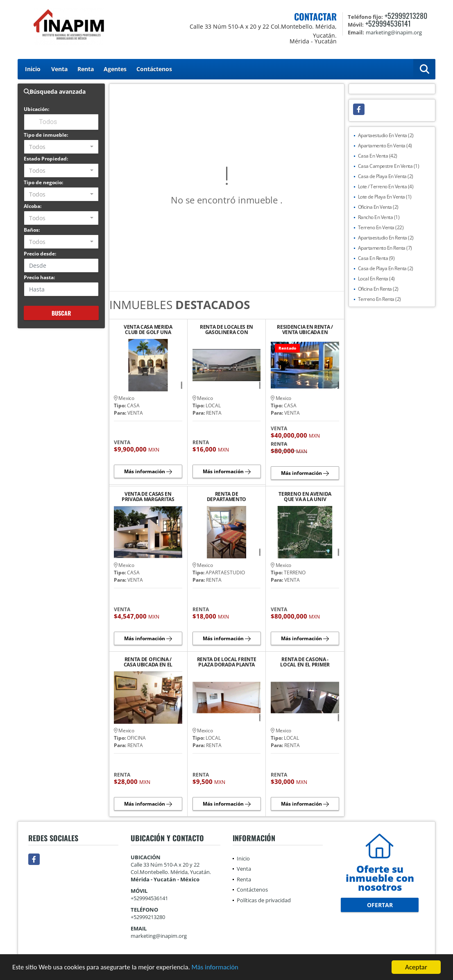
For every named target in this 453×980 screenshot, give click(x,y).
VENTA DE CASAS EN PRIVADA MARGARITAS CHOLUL (148, 497)
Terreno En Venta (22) (381, 227)
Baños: (32, 230)
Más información (218, 968)
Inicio (33, 69)
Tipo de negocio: (43, 182)
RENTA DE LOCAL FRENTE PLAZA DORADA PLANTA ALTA (227, 662)
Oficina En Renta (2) (378, 289)
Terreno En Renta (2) (379, 299)
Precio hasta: (39, 277)
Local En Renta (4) (376, 279)
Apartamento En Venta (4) (385, 146)
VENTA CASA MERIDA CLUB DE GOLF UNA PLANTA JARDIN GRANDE (148, 330)
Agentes (115, 69)
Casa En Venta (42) (378, 156)
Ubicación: (36, 109)
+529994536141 (388, 23)
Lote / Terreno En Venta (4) (386, 186)
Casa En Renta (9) (376, 258)
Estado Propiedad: (46, 159)
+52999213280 (406, 16)
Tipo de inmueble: (46, 135)
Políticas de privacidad (264, 900)
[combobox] (61, 147)
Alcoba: (33, 206)
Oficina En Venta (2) (378, 207)
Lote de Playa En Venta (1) (385, 197)
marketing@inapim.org (159, 936)
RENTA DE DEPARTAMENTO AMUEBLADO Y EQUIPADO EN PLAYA (227, 497)
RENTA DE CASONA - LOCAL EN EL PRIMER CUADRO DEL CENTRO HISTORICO (305, 662)
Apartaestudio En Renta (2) (386, 238)
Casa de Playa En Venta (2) (386, 176)
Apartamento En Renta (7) (385, 248)
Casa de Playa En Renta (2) (386, 268)
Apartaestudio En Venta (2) (386, 135)
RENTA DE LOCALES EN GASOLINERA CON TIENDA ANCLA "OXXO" (226, 330)
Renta (86, 69)
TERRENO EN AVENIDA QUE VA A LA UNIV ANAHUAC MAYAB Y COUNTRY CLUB (305, 497)
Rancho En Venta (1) (379, 217)
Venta (59, 69)
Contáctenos (154, 69)
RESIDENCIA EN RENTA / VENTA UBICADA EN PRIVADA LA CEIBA (305, 330)
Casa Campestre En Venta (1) (389, 166)
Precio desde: (40, 254)
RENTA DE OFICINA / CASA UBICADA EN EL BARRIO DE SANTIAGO (148, 662)
